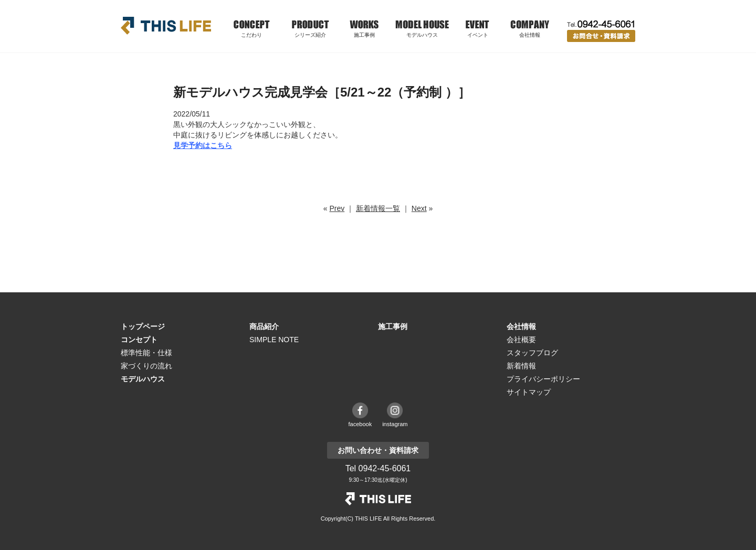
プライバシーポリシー (543, 379)
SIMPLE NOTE (274, 340)
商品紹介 (264, 326)
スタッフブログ (532, 353)
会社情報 (521, 326)
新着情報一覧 (378, 208)
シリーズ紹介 (310, 35)
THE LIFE (378, 499)
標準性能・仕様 (146, 353)
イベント (478, 35)
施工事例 (364, 35)
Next (419, 208)
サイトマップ (529, 392)
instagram (395, 424)
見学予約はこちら (203, 145)
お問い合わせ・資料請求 (601, 36)
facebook (360, 424)
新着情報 (521, 366)
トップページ (143, 326)
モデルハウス (422, 35)
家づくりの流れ (146, 366)
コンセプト (139, 340)
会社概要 (521, 340)
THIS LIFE (166, 26)
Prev (337, 208)
